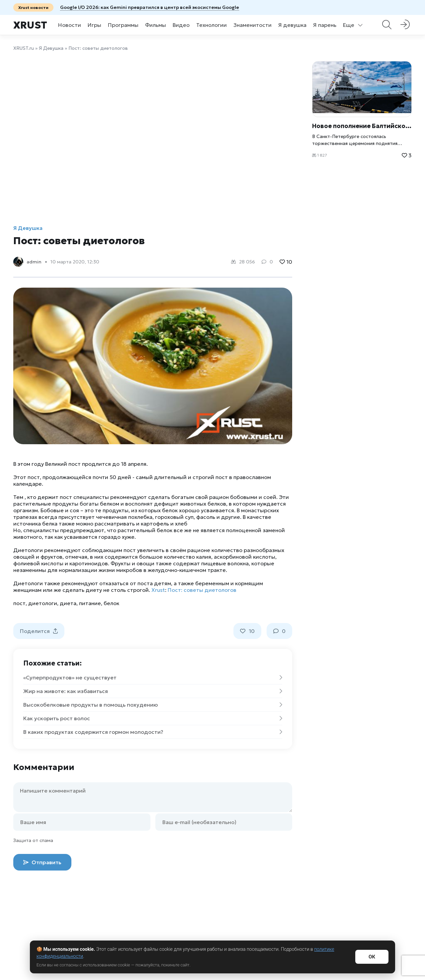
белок (111, 603)
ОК (372, 957)
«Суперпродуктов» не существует (153, 677)
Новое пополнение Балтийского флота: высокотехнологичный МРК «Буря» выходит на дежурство (362, 126)
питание (90, 603)
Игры (94, 25)
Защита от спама (33, 840)
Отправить (42, 862)
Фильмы (156, 25)
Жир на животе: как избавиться (153, 691)
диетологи (43, 603)
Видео (181, 25)
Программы (123, 25)
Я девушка (292, 25)
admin (34, 262)
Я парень (325, 25)
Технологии (212, 25)
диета (68, 603)
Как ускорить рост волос (153, 718)
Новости (70, 25)
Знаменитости (253, 25)
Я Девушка (51, 48)
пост (19, 603)
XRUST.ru (24, 48)
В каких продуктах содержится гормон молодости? (153, 732)
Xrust (30, 25)
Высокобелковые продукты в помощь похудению (153, 705)
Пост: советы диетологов (202, 590)
